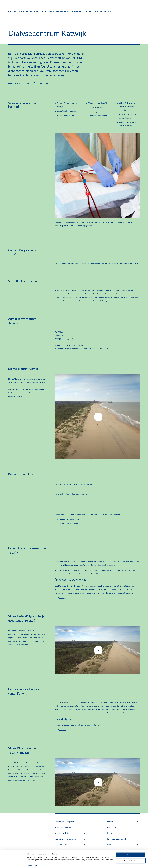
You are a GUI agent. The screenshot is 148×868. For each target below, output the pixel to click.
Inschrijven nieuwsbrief (122, 839)
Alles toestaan (131, 853)
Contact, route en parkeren (70, 821)
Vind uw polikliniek (70, 833)
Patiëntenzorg (14, 11)
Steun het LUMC (70, 845)
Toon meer (62, 598)
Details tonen (32, 864)
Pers (122, 845)
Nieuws (122, 833)
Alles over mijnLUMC (70, 827)
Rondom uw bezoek (55, 11)
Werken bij (122, 827)
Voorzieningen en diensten (77, 11)
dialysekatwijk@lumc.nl (129, 263)
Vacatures (122, 821)
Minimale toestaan (131, 859)
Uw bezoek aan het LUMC (34, 11)
